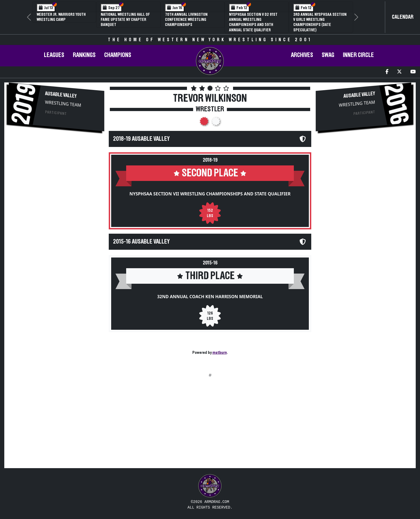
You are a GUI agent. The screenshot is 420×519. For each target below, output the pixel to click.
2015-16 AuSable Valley (141, 242)
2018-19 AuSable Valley (141, 139)
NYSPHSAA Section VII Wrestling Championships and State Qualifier (210, 194)
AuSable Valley (61, 95)
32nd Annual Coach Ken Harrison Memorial (210, 297)
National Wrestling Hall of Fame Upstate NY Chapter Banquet (125, 20)
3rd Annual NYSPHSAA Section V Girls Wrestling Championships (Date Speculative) (320, 22)
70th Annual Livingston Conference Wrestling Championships (186, 20)
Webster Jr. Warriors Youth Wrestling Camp (61, 17)
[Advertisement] (57, 182)
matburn (220, 353)
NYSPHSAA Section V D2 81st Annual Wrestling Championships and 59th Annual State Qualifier (253, 22)
